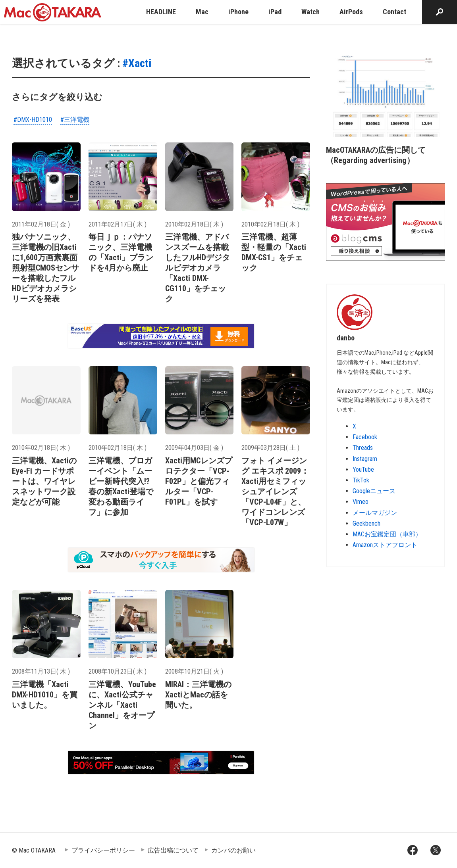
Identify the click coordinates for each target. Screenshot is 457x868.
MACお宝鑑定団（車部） (387, 534)
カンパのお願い (233, 850)
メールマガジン (375, 513)
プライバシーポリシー (103, 850)
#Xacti (137, 63)
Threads (363, 448)
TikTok (361, 480)
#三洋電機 (75, 120)
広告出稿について (173, 850)
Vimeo (361, 502)
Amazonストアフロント (385, 545)
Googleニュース (374, 491)
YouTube (363, 470)
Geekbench (366, 523)
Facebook (365, 437)
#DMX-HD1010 (33, 120)
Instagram (365, 459)
